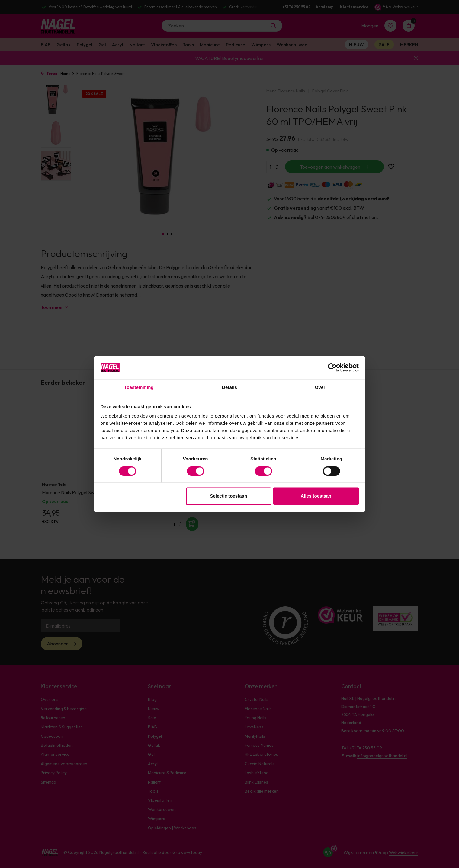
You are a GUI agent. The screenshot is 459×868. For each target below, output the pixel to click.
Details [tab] (230, 387)
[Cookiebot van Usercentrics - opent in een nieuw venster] (332, 367)
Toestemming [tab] (139, 387)
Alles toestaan (316, 496)
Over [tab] (320, 387)
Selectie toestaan (229, 496)
